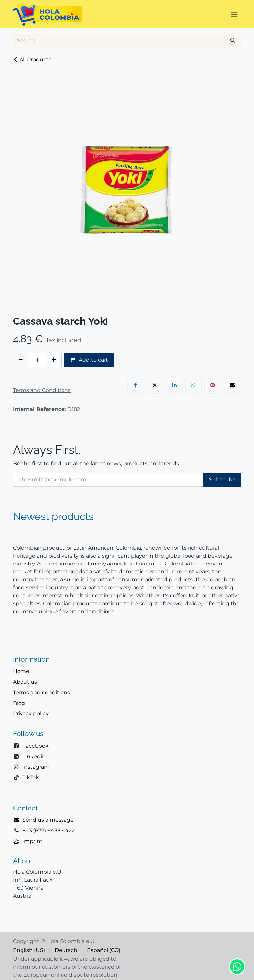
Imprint (33, 841)
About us (25, 682)
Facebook (36, 746)
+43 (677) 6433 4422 (49, 831)
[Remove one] (21, 360)
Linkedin (34, 756)
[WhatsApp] (193, 385)
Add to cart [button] (89, 360)
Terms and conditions (42, 692)
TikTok (31, 778)
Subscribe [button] (222, 480)
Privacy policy (31, 714)
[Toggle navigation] (234, 14)
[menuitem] (29, 950)
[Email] (232, 385)
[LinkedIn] (174, 385)
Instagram (36, 767)
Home (21, 671)
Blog (19, 703)
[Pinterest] (213, 385)
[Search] (233, 41)
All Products (32, 59)
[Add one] (54, 360)
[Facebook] (136, 385)
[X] (155, 385)
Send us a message (48, 820)
